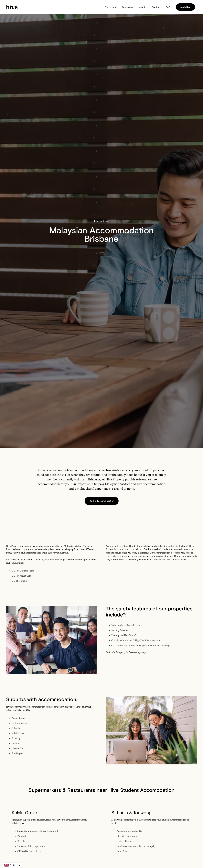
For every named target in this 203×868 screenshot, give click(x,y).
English (10, 865)
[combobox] (12, 865)
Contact (156, 7)
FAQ (168, 7)
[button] (128, 7)
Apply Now (185, 7)
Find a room (111, 7)
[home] (12, 7)
